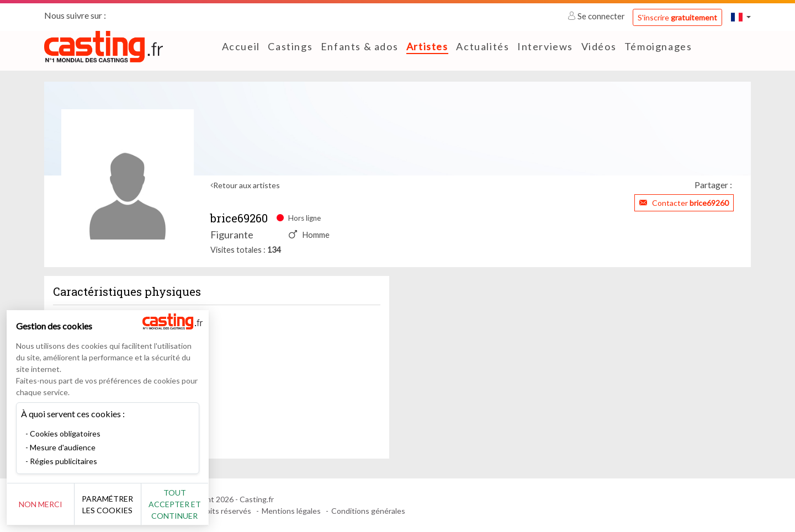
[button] (741, 17)
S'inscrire (677, 17)
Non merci (46, 504)
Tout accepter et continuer (200, 504)
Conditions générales (368, 511)
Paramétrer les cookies (123, 504)
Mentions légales (291, 511)
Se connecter (597, 16)
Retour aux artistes (247, 185)
